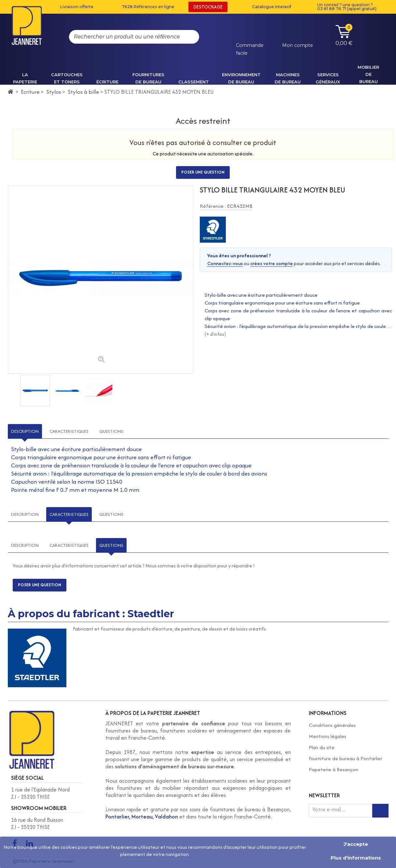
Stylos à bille (83, 92)
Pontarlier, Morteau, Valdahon (142, 817)
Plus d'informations (356, 858)
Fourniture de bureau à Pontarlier (346, 758)
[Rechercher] (188, 37)
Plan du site (322, 747)
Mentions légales (328, 736)
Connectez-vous (225, 263)
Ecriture (30, 92)
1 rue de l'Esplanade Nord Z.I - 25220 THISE (40, 793)
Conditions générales (332, 725)
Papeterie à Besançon (334, 769)
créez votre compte (272, 263)
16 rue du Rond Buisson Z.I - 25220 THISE (37, 823)
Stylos (54, 92)
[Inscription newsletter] (380, 811)
